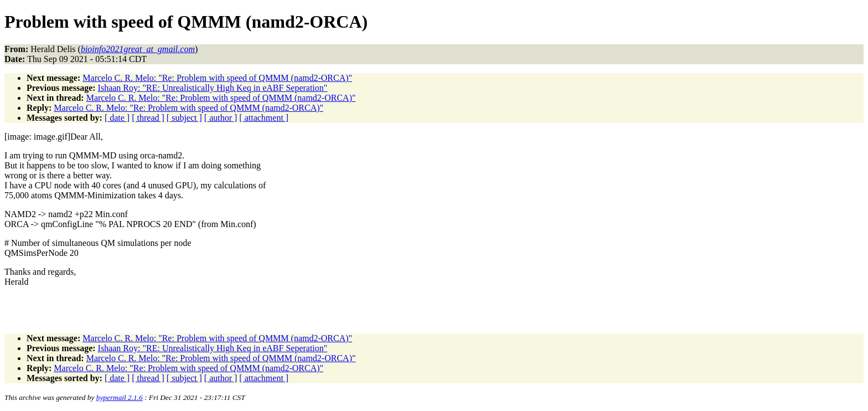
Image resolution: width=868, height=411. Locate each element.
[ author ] (221, 118)
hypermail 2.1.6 (120, 397)
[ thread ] (148, 118)
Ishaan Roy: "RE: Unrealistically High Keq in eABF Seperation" (213, 88)
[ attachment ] (264, 118)
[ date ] (117, 118)
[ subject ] (184, 118)
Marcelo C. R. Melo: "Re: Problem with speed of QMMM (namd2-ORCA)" (217, 78)
